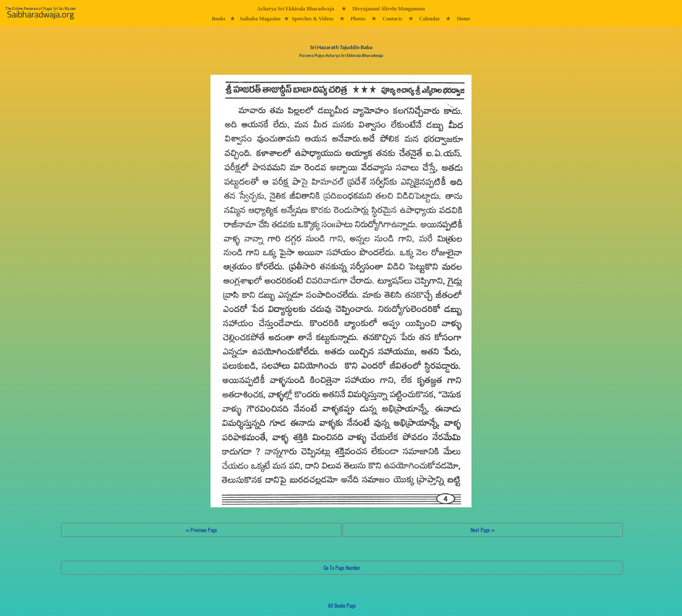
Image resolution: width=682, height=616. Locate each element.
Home (463, 19)
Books (219, 19)
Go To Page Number (342, 568)
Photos (358, 19)
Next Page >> (483, 530)
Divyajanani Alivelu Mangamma (389, 9)
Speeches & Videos (313, 19)
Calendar (430, 19)
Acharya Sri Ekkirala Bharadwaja (296, 9)
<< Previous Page (201, 530)
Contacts (392, 19)
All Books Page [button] (342, 605)
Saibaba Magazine (260, 19)
